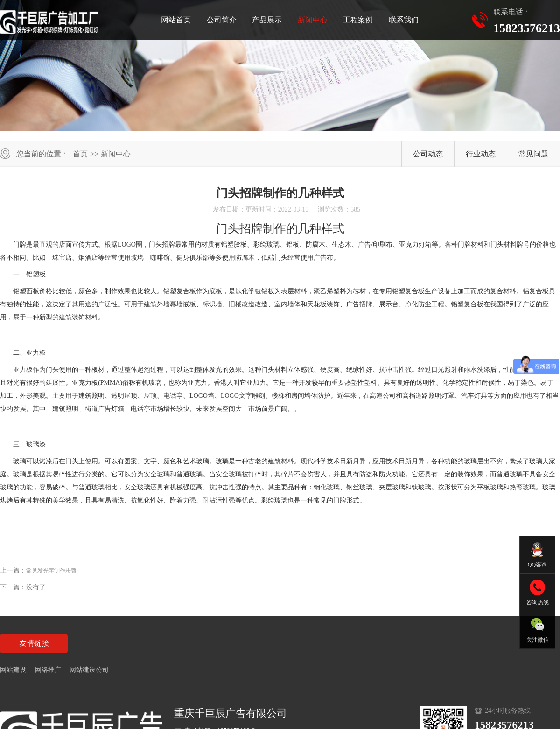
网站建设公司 (89, 670)
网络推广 (48, 670)
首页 (80, 154)
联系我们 (404, 20)
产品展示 (267, 20)
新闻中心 (313, 20)
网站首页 (176, 20)
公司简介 (222, 20)
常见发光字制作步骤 (51, 571)
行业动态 (481, 154)
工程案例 (358, 20)
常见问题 (533, 154)
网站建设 (13, 670)
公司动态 (428, 154)
